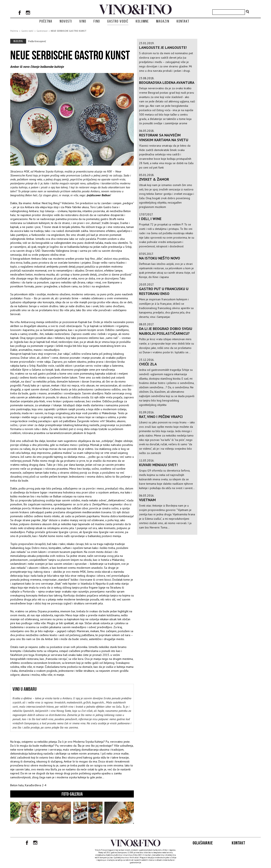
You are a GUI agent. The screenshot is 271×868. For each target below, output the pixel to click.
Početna (46, 21)
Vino (83, 21)
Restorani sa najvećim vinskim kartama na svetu (164, 137)
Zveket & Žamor (154, 179)
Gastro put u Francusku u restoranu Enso (164, 291)
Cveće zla (148, 364)
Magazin (163, 21)
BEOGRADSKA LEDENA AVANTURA (167, 82)
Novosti (66, 21)
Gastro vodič (118, 21)
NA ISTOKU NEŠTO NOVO (160, 258)
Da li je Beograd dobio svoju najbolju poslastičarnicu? (166, 331)
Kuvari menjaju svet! (158, 465)
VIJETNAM (147, 500)
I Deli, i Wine (150, 219)
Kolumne (142, 21)
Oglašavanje (203, 843)
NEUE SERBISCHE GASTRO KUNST (69, 31)
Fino (97, 21)
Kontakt (183, 21)
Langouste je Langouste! (163, 47)
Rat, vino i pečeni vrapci (161, 417)
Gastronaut (42, 31)
